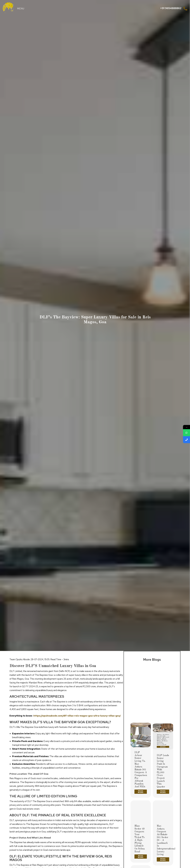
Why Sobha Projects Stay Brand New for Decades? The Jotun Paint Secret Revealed (163, 705)
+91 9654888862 (171, 8)
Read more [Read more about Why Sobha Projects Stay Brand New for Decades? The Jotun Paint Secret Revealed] (163, 721)
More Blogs (152, 660)
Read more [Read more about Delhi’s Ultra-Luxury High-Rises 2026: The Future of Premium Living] (141, 718)
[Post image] (141, 678)
